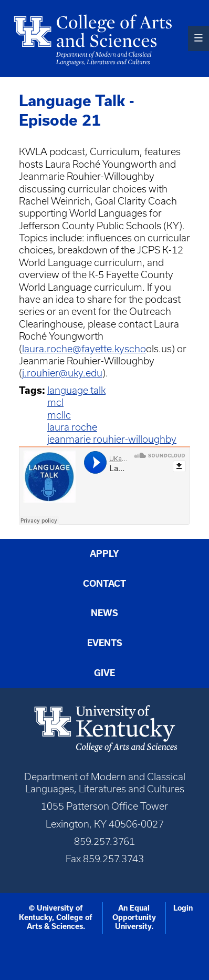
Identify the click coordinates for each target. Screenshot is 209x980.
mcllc (59, 415)
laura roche (72, 427)
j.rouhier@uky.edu (62, 373)
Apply (104, 553)
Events (105, 643)
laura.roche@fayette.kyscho (84, 349)
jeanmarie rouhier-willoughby (112, 439)
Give (104, 673)
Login (183, 908)
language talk (76, 390)
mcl (55, 402)
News (104, 613)
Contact (104, 583)
